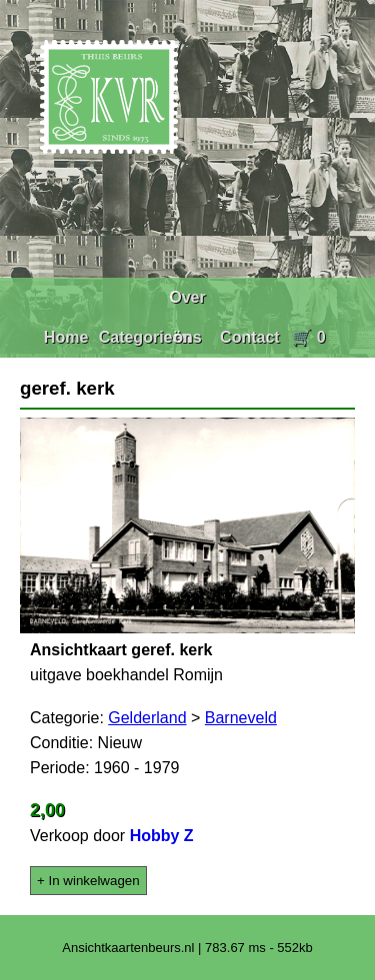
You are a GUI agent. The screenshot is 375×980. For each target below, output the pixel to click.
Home (66, 337)
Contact (250, 337)
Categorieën (145, 337)
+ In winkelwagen (88, 881)
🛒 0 (308, 337)
